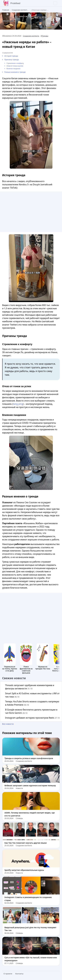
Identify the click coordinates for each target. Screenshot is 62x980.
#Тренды (45, 36)
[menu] (58, 3)
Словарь (19, 818)
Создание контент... (20, 10)
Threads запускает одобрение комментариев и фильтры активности (30, 687)
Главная (6, 10)
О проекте (8, 974)
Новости (19, 788)
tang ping (18, 404)
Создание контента (31, 36)
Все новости (8, 724)
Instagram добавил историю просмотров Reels (32, 718)
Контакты (19, 974)
